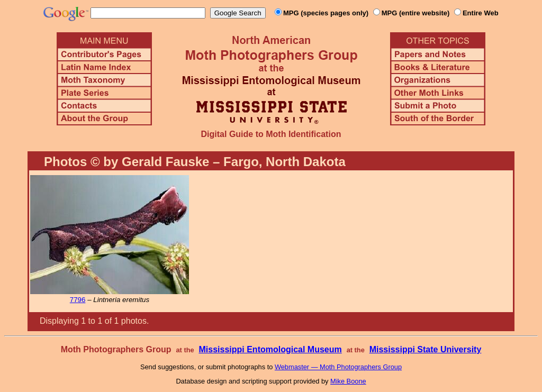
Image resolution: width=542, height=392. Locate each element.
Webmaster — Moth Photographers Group (338, 367)
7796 (78, 300)
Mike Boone (348, 381)
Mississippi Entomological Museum (270, 349)
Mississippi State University (426, 349)
